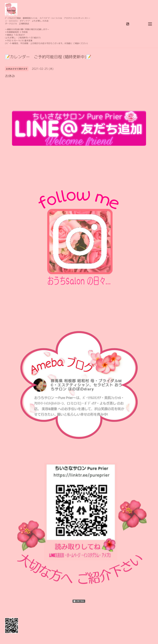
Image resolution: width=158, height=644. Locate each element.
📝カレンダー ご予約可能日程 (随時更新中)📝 (48, 57)
